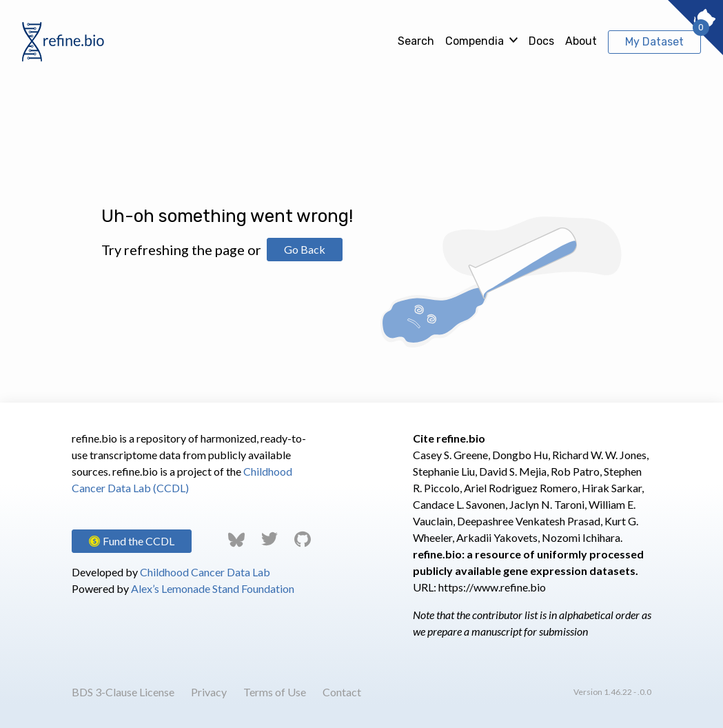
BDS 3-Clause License (123, 692)
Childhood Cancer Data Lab (205, 572)
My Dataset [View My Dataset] (654, 42)
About (581, 41)
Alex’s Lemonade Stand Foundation (213, 588)
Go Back (305, 249)
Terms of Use (275, 692)
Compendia (475, 41)
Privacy (209, 692)
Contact (342, 692)
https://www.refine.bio (492, 587)
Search (416, 41)
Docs (541, 41)
